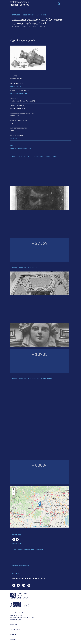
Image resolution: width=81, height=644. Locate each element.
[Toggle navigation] (59, 4)
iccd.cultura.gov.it (17, 613)
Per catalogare (16, 620)
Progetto (14, 624)
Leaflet (34, 527)
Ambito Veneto (16, 86)
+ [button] (14, 489)
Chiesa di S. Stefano (17, 94)
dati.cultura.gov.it (16, 615)
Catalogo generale (20, 3)
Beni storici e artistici (35, 15)
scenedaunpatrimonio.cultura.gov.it (23, 618)
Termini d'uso (15, 630)
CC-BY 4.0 (14, 138)
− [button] (14, 493)
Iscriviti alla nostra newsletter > (29, 579)
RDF (12, 146)
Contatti (13, 635)
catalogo (16, 15)
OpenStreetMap (43, 527)
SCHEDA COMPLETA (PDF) (19, 149)
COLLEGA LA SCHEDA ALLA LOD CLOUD (29, 550)
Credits (13, 640)
